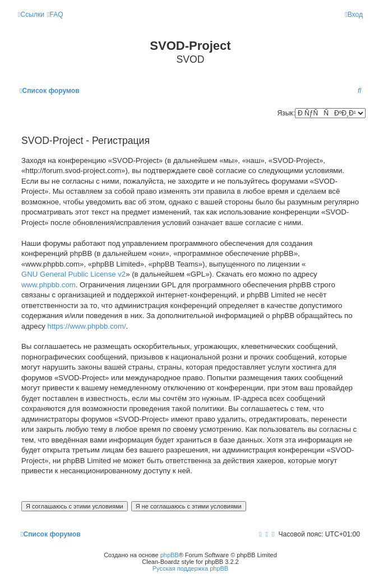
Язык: (286, 113)
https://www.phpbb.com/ (87, 326)
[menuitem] (55, 15)
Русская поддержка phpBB (190, 568)
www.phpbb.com (49, 285)
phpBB (170, 555)
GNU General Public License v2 (73, 274)
